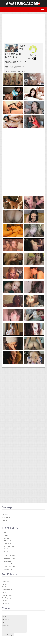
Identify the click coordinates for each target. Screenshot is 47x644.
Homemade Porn (9, 564)
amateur (14, 71)
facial (7, 68)
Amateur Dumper (7, 595)
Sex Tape (7, 538)
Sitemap (4, 523)
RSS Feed (5, 520)
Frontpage (5, 512)
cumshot (22, 66)
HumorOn (5, 584)
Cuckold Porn (8, 569)
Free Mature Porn (9, 558)
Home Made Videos (10, 567)
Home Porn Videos (10, 556)
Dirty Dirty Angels (9, 546)
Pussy (6, 552)
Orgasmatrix (8, 543)
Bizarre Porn (8, 541)
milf (10, 68)
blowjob (11, 66)
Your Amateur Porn (10, 549)
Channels (5, 515)
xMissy (6, 535)
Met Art (4, 592)
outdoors (14, 68)
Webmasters (6, 517)
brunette (16, 66)
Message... (14, 628)
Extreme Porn (8, 561)
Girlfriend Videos (7, 579)
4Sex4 (4, 587)
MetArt (6, 532)
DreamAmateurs (7, 590)
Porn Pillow (5, 603)
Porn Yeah (5, 601)
